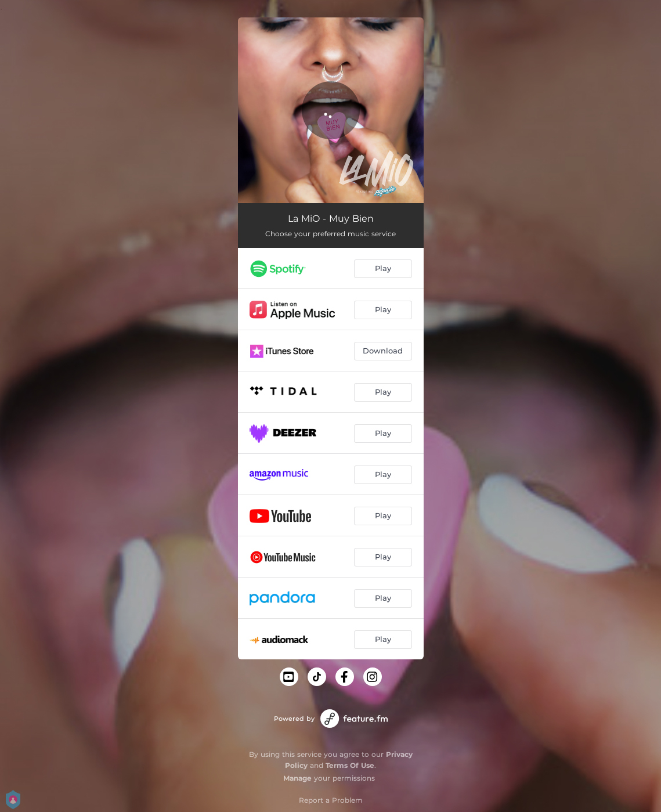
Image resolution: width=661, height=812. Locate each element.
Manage (297, 778)
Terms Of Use (350, 765)
